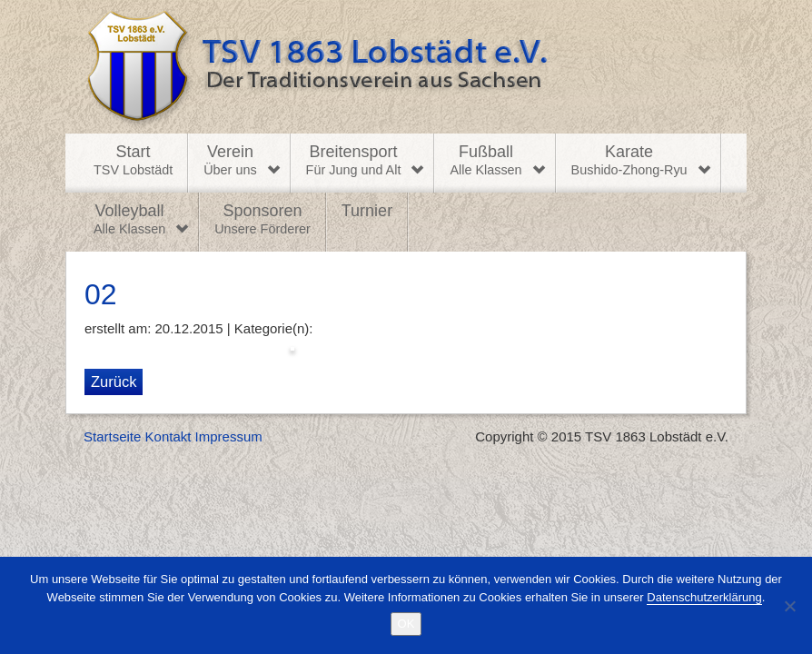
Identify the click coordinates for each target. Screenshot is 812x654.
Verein (230, 161)
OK (406, 624)
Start (133, 161)
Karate (629, 161)
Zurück (114, 381)
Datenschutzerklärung (704, 597)
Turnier (367, 211)
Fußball (485, 161)
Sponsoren (262, 220)
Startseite (112, 436)
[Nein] (789, 606)
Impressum (229, 436)
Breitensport (354, 161)
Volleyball (129, 220)
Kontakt (168, 436)
